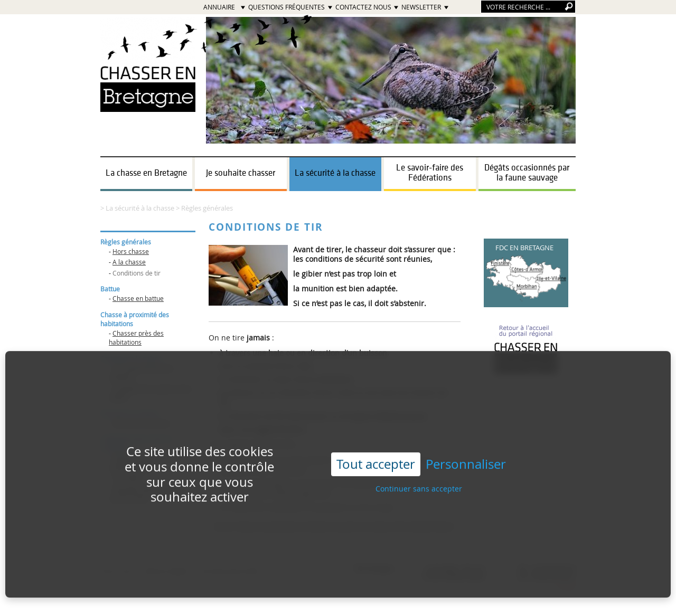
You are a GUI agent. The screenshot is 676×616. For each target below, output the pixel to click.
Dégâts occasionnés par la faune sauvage (527, 173)
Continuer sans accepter (419, 480)
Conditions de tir (137, 273)
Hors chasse (131, 251)
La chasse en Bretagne (146, 173)
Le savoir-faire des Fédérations (430, 173)
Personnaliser (466, 455)
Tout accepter (376, 455)
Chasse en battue (138, 298)
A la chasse (129, 262)
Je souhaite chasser (241, 173)
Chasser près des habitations (136, 338)
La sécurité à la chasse (335, 173)
